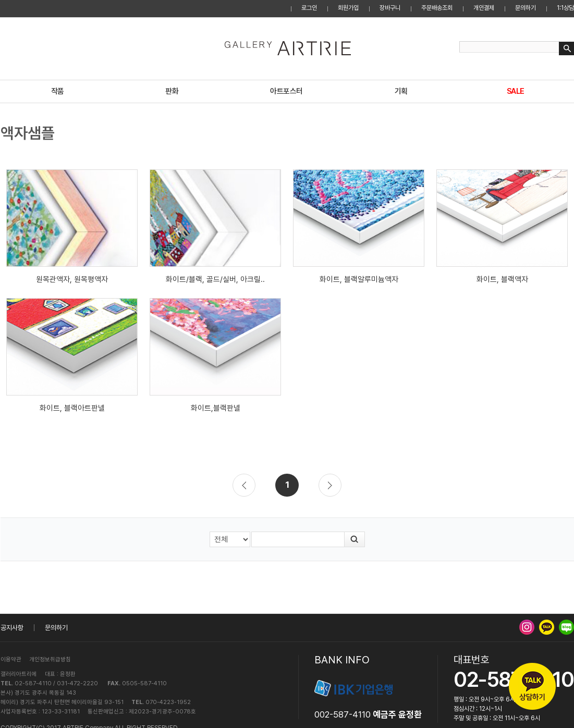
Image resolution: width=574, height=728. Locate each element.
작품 (58, 91)
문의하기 (526, 8)
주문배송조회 (437, 8)
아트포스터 (286, 91)
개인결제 (484, 8)
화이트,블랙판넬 (216, 408)
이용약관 (11, 659)
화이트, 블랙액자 (502, 279)
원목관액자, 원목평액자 (72, 279)
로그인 (309, 8)
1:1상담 (565, 8)
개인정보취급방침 (50, 659)
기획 (401, 91)
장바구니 (390, 8)
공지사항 (12, 628)
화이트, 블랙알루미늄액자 (359, 279)
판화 (172, 91)
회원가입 (348, 8)
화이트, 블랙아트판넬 (72, 408)
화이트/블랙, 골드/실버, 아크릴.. (215, 279)
